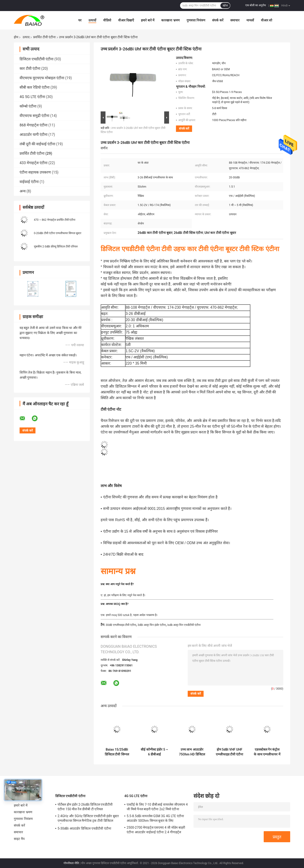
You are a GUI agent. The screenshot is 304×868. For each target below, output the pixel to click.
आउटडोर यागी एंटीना (34, 135)
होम (16, 37)
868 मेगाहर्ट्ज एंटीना (34, 125)
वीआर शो (267, 20)
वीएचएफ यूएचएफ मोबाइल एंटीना (42, 78)
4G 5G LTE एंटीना (32, 97)
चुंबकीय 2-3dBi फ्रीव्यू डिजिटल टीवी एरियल (56, 247)
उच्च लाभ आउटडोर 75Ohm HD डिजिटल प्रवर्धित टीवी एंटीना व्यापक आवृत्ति (192, 752)
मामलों (250, 20)
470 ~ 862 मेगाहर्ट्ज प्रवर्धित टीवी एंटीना (55, 220)
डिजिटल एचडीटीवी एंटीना (37, 59)
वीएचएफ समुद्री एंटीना (34, 116)
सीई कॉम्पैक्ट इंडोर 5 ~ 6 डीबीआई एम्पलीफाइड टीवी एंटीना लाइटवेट (154, 752)
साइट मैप (19, 839)
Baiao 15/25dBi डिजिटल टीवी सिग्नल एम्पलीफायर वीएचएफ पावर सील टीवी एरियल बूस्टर (117, 752)
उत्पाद (26, 37)
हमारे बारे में (148, 20)
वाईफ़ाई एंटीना (29, 182)
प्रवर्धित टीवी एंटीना (44, 37)
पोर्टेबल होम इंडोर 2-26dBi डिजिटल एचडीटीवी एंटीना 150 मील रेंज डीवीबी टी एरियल (85, 807)
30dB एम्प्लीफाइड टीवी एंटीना (121, 625)
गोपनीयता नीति (71, 863)
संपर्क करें (218, 20)
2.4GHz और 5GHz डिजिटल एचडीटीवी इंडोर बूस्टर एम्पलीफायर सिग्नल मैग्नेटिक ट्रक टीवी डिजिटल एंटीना (88, 819)
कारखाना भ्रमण (170, 20)
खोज (225, 6)
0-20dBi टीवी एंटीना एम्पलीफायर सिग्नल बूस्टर (58, 233)
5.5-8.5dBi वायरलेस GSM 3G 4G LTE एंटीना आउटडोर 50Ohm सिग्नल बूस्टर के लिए (155, 818)
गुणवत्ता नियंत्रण (196, 20)
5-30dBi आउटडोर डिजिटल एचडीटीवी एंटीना (84, 828)
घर (80, 20)
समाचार (235, 20)
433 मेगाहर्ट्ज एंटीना (34, 163)
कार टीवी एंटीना (30, 68)
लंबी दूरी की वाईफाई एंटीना (37, 144)
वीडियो (107, 20)
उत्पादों (92, 20)
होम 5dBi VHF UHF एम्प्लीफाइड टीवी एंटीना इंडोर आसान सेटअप (230, 752)
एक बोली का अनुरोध (256, 5)
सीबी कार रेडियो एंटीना (35, 87)
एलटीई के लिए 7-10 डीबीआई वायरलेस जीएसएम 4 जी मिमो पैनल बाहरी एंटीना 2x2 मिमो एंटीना (157, 807)
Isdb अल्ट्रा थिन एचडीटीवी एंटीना (184, 625)
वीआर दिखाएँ (126, 20)
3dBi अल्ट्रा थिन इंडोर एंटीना (152, 625)
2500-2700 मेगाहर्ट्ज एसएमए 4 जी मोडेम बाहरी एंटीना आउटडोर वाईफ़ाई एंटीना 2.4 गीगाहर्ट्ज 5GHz (156, 830)
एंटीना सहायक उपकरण (35, 172)
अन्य (23, 191)
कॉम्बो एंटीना (28, 106)
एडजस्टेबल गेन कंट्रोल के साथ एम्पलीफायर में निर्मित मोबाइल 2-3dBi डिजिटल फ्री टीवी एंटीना (267, 752)
